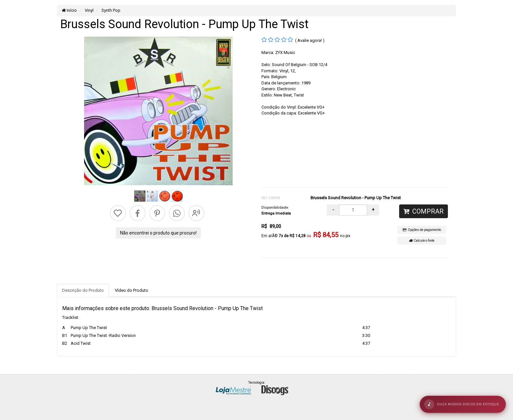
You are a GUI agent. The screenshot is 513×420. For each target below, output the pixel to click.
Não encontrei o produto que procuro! (158, 233)
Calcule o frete (422, 241)
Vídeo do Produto (132, 290)
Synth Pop (110, 10)
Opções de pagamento (422, 230)
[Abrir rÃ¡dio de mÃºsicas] (463, 404)
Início (69, 10)
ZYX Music (285, 52)
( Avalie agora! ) (310, 40)
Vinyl (89, 10)
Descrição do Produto (83, 290)
